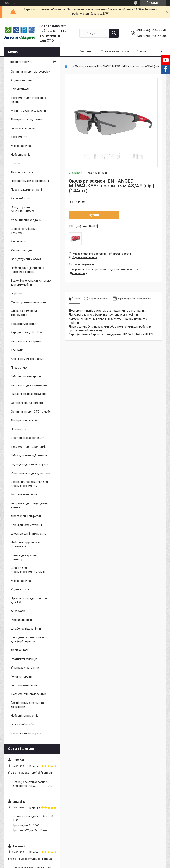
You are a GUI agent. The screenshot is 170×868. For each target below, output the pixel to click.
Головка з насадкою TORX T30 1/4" (33, 818)
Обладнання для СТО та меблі (31, 412)
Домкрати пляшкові (24, 420)
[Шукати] (114, 33)
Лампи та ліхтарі (22, 172)
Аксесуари (18, 611)
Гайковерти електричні (26, 376)
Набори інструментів (25, 716)
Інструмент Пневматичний (28, 694)
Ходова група (20, 589)
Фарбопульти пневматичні (29, 302)
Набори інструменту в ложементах (25, 544)
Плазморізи (19, 429)
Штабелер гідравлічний (27, 629)
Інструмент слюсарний (26, 341)
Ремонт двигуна (22, 250)
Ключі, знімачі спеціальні (28, 359)
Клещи (15, 163)
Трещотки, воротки (24, 324)
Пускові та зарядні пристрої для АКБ (29, 600)
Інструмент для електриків (29, 447)
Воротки (16, 293)
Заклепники (19, 241)
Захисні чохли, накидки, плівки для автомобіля (31, 283)
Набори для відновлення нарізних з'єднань (27, 270)
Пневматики (19, 368)
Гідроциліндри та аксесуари (30, 464)
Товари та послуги (114, 51)
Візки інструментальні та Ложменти (27, 705)
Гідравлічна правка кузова (29, 394)
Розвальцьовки (21, 620)
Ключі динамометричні (26, 525)
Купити (94, 215)
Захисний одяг (21, 198)
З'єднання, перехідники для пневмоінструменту (29, 484)
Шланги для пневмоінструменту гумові (29, 570)
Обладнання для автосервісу (30, 72)
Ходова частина (22, 80)
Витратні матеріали (24, 494)
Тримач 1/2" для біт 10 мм (30, 830)
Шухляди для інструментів (29, 534)
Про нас (142, 51)
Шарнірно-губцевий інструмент (24, 231)
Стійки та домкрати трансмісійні (24, 313)
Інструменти (19, 137)
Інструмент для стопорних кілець (28, 100)
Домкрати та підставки (26, 119)
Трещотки (18, 350)
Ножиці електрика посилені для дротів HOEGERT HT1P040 (33, 784)
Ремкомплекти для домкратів (31, 473)
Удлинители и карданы (26, 220)
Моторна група (21, 146)
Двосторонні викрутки (26, 516)
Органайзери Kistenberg (27, 403)
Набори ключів (21, 155)
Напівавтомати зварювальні (30, 181)
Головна (86, 51)
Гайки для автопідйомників (29, 455)
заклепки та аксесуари (26, 733)
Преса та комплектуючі (26, 190)
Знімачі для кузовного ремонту (26, 557)
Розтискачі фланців (24, 659)
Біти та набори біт (23, 724)
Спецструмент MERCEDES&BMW (22, 209)
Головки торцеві (22, 676)
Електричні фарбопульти (28, 438)
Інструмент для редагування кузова (30, 505)
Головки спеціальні (24, 128)
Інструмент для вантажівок (29, 385)
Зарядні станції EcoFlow (27, 332)
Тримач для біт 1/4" (26, 825)
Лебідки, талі (19, 650)
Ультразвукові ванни (25, 668)
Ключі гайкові (20, 89)
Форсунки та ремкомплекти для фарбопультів (29, 639)
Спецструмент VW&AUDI (27, 259)
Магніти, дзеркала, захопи (28, 111)
